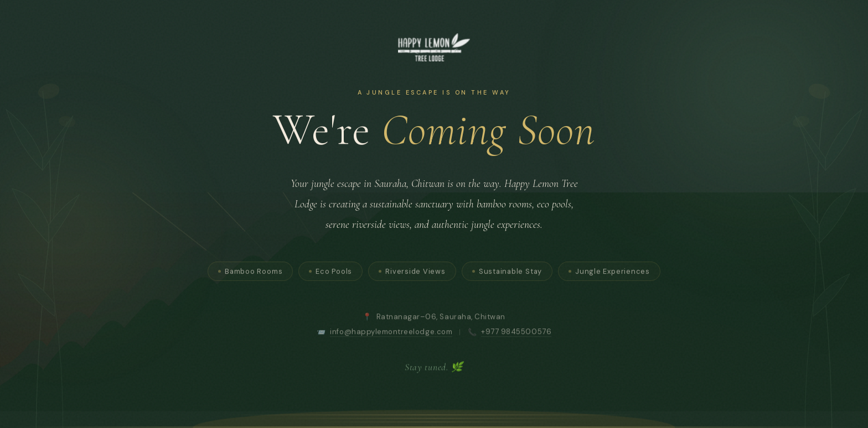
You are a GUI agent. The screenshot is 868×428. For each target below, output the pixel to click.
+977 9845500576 (516, 333)
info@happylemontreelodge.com (391, 333)
